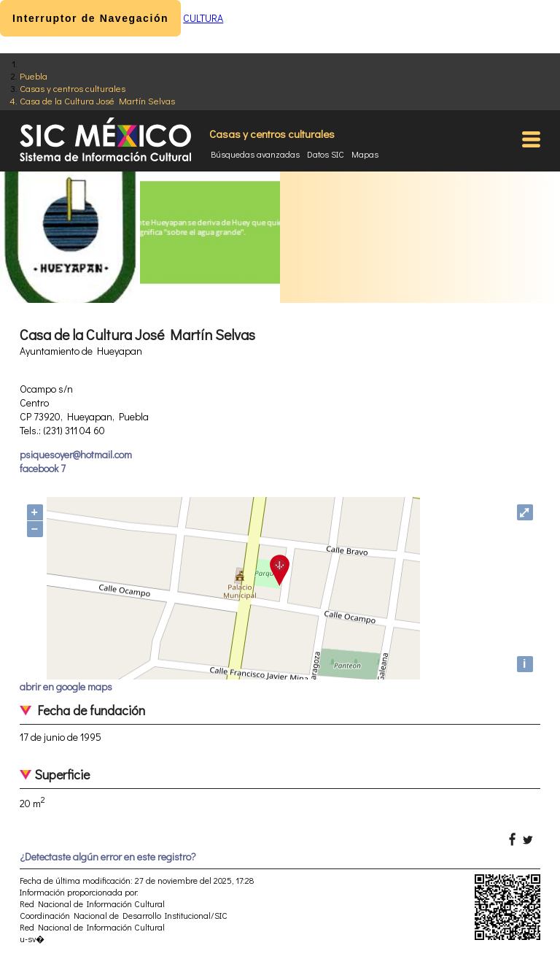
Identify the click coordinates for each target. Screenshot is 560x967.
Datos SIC (326, 154)
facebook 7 (43, 468)
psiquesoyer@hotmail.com (76, 454)
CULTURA (203, 18)
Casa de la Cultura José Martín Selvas (97, 100)
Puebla (34, 76)
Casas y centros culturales (73, 88)
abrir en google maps (66, 686)
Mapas (365, 154)
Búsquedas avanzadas (255, 154)
